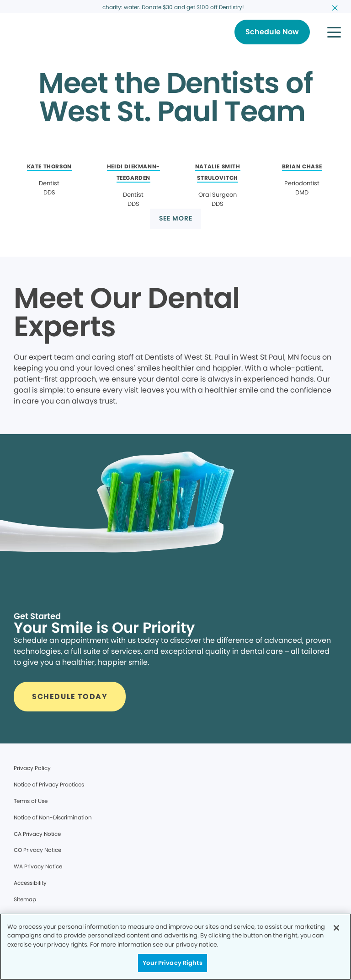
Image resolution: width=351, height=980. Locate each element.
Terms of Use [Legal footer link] (31, 801)
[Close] (336, 928)
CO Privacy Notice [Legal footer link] (37, 850)
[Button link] (272, 32)
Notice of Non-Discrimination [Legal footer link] (53, 817)
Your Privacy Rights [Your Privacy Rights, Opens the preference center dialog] (172, 963)
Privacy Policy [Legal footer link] (32, 768)
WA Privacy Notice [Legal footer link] (38, 866)
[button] (334, 32)
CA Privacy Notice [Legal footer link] (37, 834)
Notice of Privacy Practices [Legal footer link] (49, 784)
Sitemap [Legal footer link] (25, 899)
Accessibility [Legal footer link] (30, 883)
